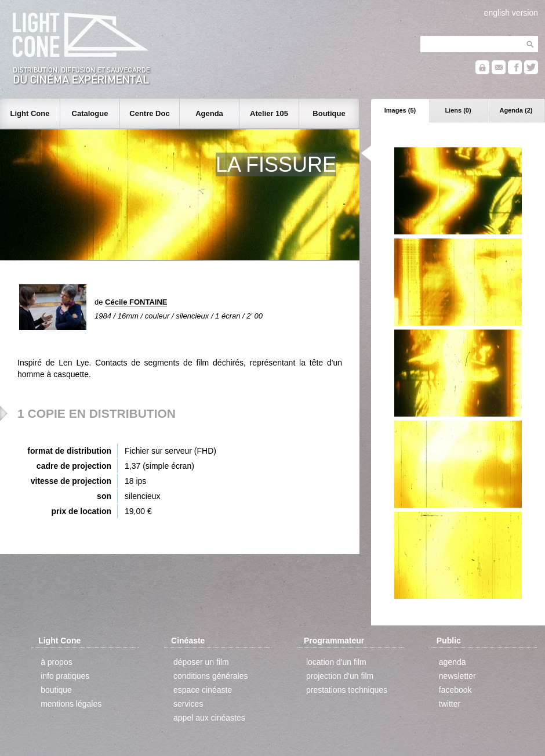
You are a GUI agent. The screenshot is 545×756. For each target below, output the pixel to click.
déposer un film (201, 662)
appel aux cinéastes (209, 718)
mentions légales (71, 704)
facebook (455, 690)
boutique (56, 690)
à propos (56, 662)
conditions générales (210, 676)
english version (511, 13)
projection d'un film (340, 676)
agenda (453, 662)
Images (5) (400, 110)
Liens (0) (458, 110)
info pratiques (65, 676)
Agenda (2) (516, 110)
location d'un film (336, 662)
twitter (450, 704)
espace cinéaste (203, 690)
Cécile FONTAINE (136, 302)
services (188, 704)
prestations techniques (347, 690)
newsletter (457, 676)
